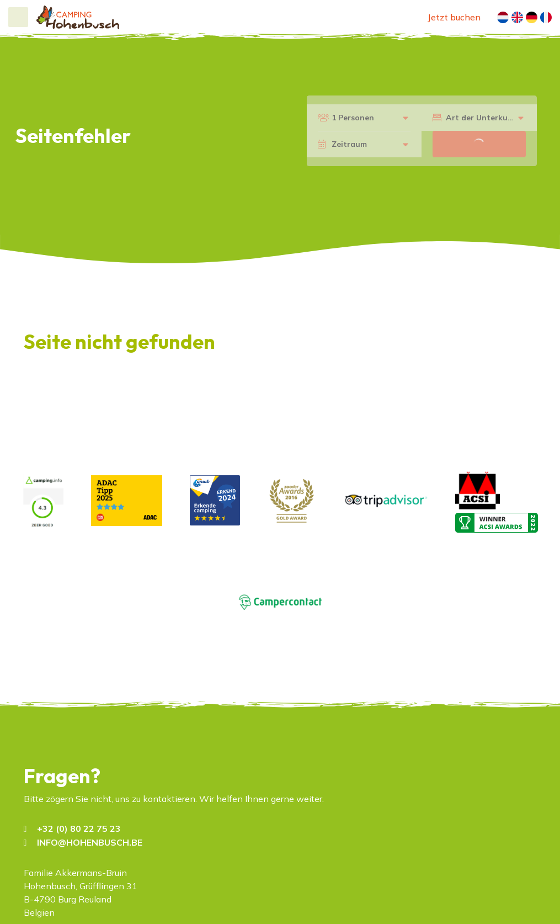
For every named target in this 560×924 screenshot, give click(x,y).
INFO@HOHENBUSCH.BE (90, 842)
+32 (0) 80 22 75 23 (79, 829)
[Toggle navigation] (18, 17)
